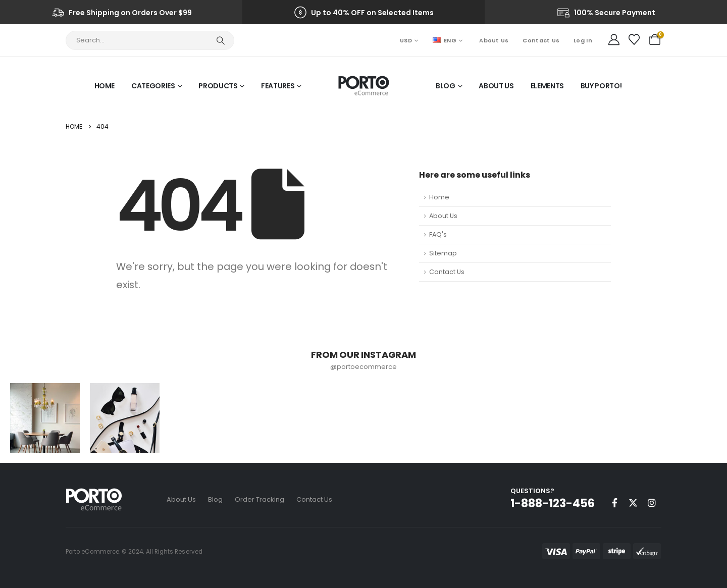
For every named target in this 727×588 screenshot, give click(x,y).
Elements (547, 86)
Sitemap (443, 253)
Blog (446, 86)
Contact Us (541, 40)
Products (218, 86)
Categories (153, 86)
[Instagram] (652, 503)
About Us (494, 40)
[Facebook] (614, 503)
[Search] (220, 40)
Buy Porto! (601, 86)
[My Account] (614, 40)
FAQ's (438, 234)
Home (105, 86)
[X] (633, 503)
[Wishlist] (634, 40)
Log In (583, 40)
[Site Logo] (364, 86)
